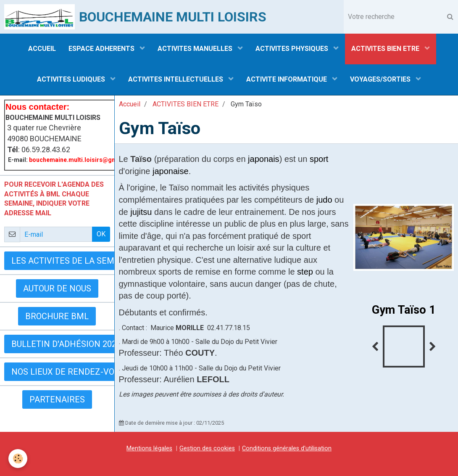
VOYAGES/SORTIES (381, 79)
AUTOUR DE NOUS (57, 288)
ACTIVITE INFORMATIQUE (287, 79)
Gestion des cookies (207, 448)
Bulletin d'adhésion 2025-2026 (77, 344)
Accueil (130, 104)
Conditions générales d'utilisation (287, 448)
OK (101, 234)
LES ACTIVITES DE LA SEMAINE (72, 261)
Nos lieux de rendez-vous (68, 372)
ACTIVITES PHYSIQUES (293, 49)
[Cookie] (18, 459)
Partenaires (57, 399)
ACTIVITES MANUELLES (196, 49)
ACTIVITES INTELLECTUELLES (176, 79)
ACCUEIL (42, 49)
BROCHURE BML (57, 316)
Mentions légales (149, 448)
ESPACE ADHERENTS (102, 49)
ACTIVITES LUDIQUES (72, 79)
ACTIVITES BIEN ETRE (386, 49)
